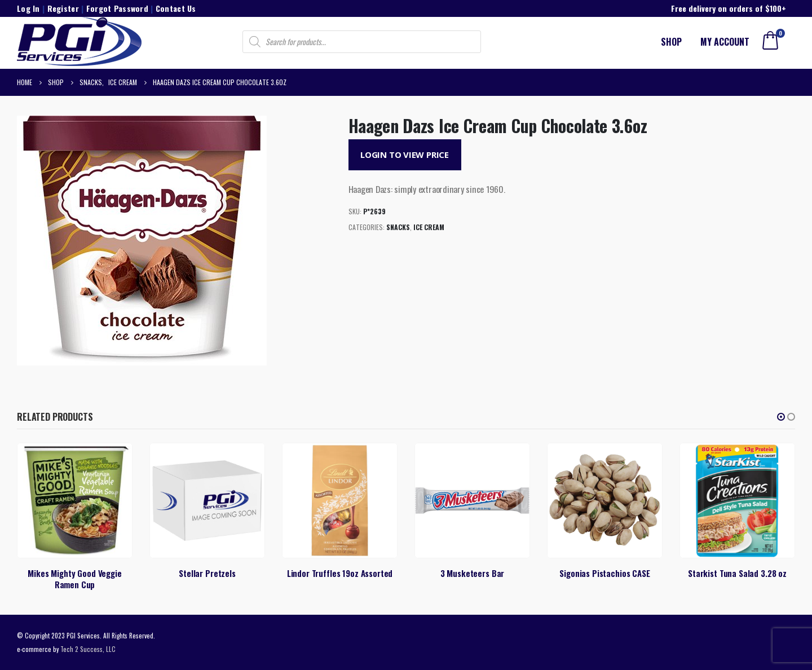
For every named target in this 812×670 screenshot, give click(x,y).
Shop (671, 42)
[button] (781, 417)
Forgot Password (117, 8)
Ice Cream (429, 227)
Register (63, 8)
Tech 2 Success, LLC (88, 649)
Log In (28, 8)
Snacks (398, 227)
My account (725, 42)
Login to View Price (405, 155)
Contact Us (176, 8)
